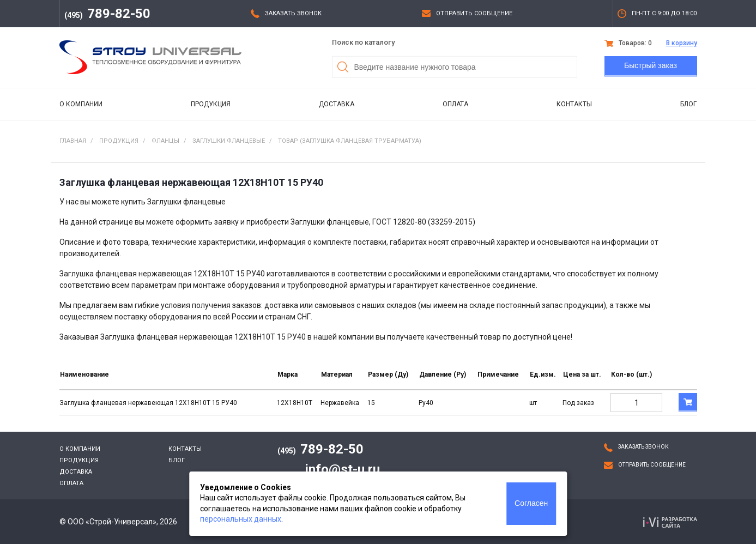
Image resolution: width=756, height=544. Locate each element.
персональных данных (241, 519)
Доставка (337, 104)
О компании (81, 104)
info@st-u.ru (343, 469)
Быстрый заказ (651, 65)
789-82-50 (107, 14)
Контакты (574, 104)
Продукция (211, 104)
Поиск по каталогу (363, 42)
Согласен (531, 503)
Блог (688, 104)
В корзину (682, 43)
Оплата (455, 104)
